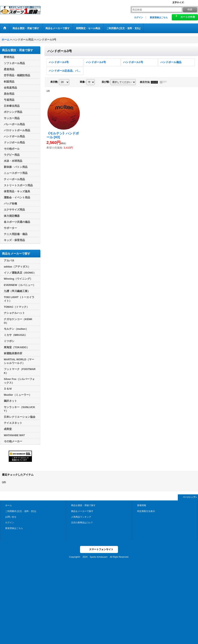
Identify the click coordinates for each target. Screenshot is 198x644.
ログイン (139, 17)
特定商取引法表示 (146, 511)
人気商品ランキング (81, 517)
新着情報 (142, 505)
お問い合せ (11, 517)
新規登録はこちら (159, 17)
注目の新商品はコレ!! (82, 522)
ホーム (9, 505)
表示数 (54, 82)
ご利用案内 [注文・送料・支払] (21, 511)
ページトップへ (190, 497)
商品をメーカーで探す (82, 511)
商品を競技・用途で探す (83, 505)
